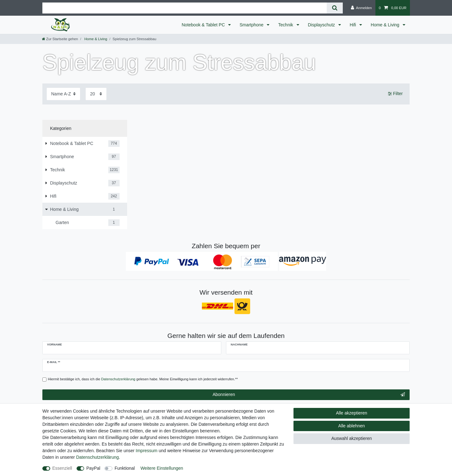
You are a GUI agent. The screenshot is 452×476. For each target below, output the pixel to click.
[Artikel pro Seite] (96, 94)
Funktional (125, 468)
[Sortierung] (63, 94)
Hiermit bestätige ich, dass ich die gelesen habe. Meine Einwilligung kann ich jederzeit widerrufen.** (143, 379)
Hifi (353, 25)
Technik (286, 25)
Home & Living (386, 25)
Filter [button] (395, 94)
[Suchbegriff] (185, 8)
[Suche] (335, 8)
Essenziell (62, 468)
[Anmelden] (361, 8)
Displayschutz (322, 25)
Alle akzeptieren (352, 413)
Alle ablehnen (352, 426)
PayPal (93, 468)
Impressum (146, 451)
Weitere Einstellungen (162, 468)
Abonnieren (309, 395)
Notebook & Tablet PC (204, 25)
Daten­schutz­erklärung (97, 457)
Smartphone (252, 25)
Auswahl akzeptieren (351, 438)
